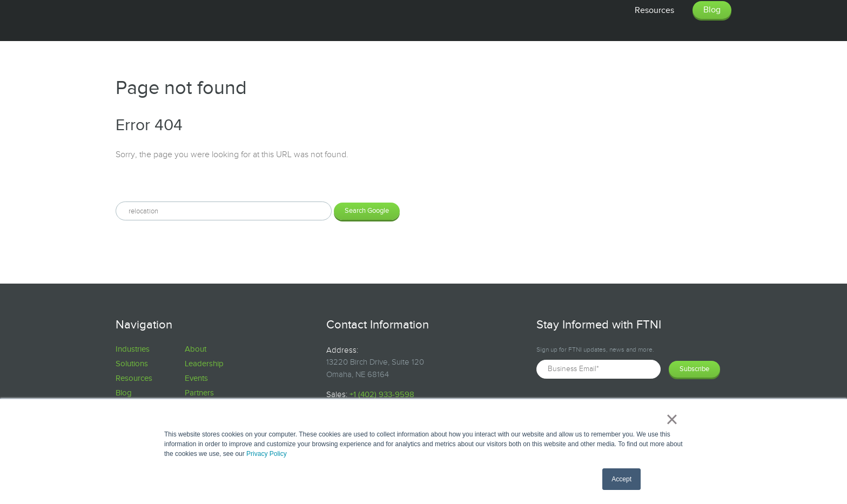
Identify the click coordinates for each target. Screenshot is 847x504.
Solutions (132, 364)
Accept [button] (621, 479)
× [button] (672, 419)
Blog (124, 393)
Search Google (367, 211)
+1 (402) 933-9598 (382, 395)
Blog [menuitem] (712, 10)
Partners (199, 393)
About (196, 349)
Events (196, 378)
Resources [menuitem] (654, 11)
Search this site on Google (164, 183)
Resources (134, 378)
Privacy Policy (267, 454)
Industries (133, 349)
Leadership (204, 364)
